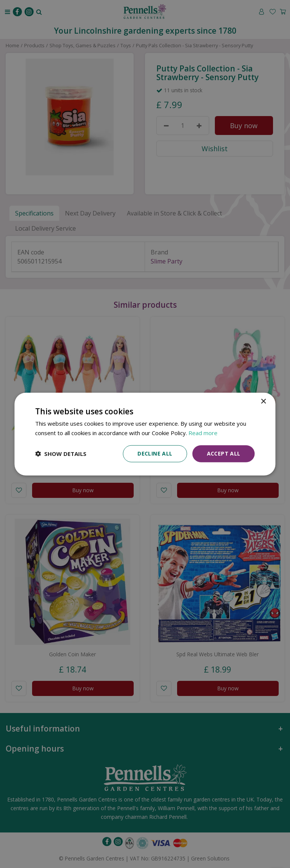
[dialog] (145, 434)
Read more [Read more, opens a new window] (203, 433)
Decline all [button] (155, 453)
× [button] (263, 402)
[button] (61, 454)
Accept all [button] (224, 453)
